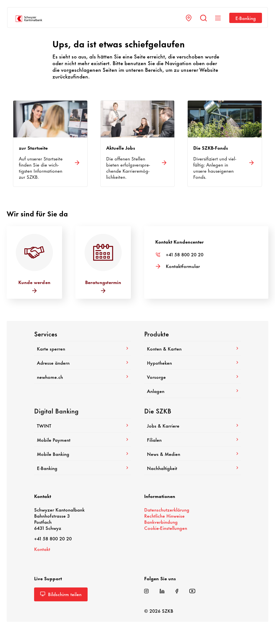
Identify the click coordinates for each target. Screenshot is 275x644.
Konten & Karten (193, 348)
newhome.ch (82, 377)
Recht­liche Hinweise (164, 515)
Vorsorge (193, 377)
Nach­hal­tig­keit (193, 468)
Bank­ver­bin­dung (161, 522)
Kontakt (42, 549)
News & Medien (193, 454)
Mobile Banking (82, 454)
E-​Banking (246, 18)
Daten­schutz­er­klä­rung (167, 509)
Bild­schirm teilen (61, 594)
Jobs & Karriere (193, 425)
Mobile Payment (82, 439)
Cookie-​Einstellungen (166, 528)
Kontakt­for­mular (183, 266)
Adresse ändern (82, 362)
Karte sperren (82, 348)
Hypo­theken (193, 362)
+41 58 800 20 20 (185, 254)
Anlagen (193, 391)
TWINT (82, 425)
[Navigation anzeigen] (218, 18)
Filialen (193, 439)
